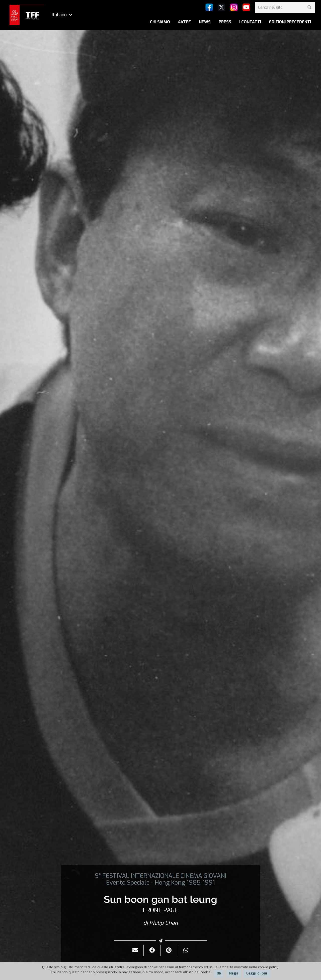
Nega (234, 973)
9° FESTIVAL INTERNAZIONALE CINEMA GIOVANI (160, 876)
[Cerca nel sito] (285, 7)
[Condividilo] (152, 950)
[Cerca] (309, 7)
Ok (219, 973)
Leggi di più (257, 973)
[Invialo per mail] (135, 950)
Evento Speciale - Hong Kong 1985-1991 (160, 883)
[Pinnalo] (169, 950)
